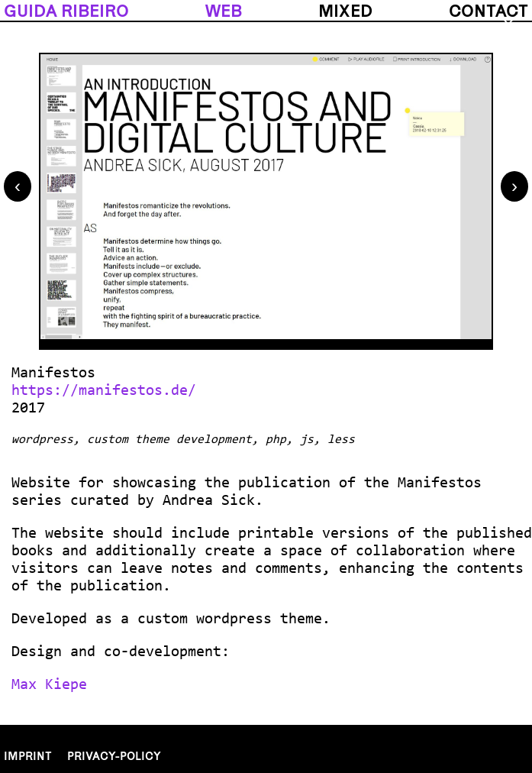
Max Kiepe (49, 685)
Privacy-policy (114, 756)
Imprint (28, 756)
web (224, 10)
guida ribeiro (66, 10)
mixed (345, 10)
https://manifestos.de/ (104, 391)
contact (488, 10)
